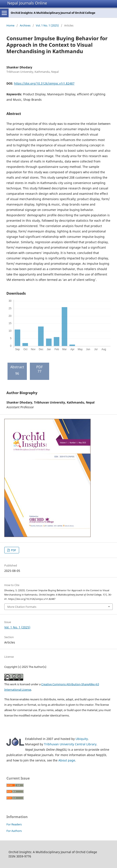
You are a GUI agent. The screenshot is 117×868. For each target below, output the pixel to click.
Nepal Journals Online (27, 3)
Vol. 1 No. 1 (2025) (47, 25)
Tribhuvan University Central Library (70, 744)
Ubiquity (82, 739)
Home (10, 25)
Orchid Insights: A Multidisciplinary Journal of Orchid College (53, 13)
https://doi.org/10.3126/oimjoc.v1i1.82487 (44, 83)
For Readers (14, 824)
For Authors (14, 831)
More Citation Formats (22, 607)
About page (67, 760)
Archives (25, 25)
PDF (13, 550)
